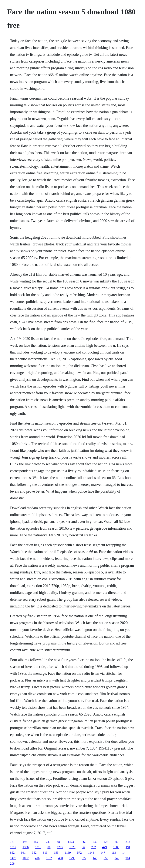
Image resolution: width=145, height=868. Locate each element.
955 (106, 858)
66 (116, 842)
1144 (91, 853)
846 (117, 858)
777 (12, 842)
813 (45, 853)
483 (59, 842)
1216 (38, 847)
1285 (60, 847)
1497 (24, 842)
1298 (72, 858)
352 (34, 853)
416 (37, 858)
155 (56, 853)
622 (84, 858)
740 (48, 842)
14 (124, 853)
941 (23, 853)
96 (83, 847)
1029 (72, 847)
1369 (83, 842)
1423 (13, 858)
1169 (68, 853)
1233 (127, 842)
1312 (13, 847)
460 (61, 858)
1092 (25, 858)
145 (95, 858)
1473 (71, 842)
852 (12, 853)
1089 (116, 847)
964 (128, 858)
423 (106, 842)
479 (104, 847)
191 (128, 847)
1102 (49, 858)
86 (49, 847)
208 (12, 864)
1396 (25, 847)
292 (93, 847)
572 (79, 853)
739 (95, 842)
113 (114, 853)
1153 (36, 842)
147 (103, 853)
